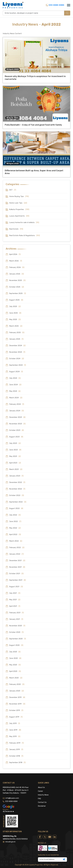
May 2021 (15, 600)
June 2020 (15, 658)
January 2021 (16, 619)
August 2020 (16, 645)
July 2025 (15, 306)
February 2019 (16, 743)
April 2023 (15, 463)
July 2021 (15, 593)
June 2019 (15, 730)
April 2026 (15, 254)
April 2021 (15, 606)
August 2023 (16, 437)
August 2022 (16, 508)
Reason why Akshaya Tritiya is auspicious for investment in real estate (35, 78)
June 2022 (15, 521)
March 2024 (16, 398)
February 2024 (17, 404)
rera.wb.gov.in (9, 830)
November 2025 (17, 280)
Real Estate (16, 229)
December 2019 (17, 697)
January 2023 (16, 476)
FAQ (39, 787)
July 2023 (15, 443)
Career (40, 780)
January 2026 (16, 274)
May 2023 (15, 456)
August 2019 (16, 717)
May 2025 (15, 319)
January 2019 (16, 749)
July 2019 (15, 723)
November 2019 (17, 704)
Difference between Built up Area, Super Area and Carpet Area (34, 172)
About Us (41, 776)
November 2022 (17, 489)
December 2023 (17, 417)
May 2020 (15, 665)
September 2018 (17, 762)
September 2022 (18, 502)
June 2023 (15, 450)
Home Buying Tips (19, 196)
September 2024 (18, 365)
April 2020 (15, 671)
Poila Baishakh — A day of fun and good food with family (33, 125)
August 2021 (16, 587)
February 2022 (17, 547)
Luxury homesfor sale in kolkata (24, 222)
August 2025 (16, 300)
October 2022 (17, 495)
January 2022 (16, 554)
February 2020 (17, 684)
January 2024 (16, 411)
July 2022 (15, 515)
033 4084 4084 (55, 5)
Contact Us (42, 791)
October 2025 (17, 287)
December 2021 (17, 561)
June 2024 (15, 385)
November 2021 (17, 567)
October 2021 (16, 574)
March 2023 (16, 469)
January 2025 (16, 339)
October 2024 (17, 359)
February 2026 (17, 267)
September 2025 (18, 293)
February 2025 (17, 332)
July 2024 (15, 378)
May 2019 (15, 736)
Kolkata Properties (19, 209)
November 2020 (17, 626)
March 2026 (16, 261)
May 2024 (15, 391)
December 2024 (17, 346)
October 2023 (16, 430)
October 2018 (16, 756)
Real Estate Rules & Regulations (24, 235)
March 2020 (16, 678)
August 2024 (16, 372)
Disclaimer (42, 795)
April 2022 (15, 534)
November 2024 (17, 352)
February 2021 (16, 613)
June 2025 (15, 313)
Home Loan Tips (18, 203)
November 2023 (17, 424)
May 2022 (15, 528)
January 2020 (16, 691)
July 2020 (15, 652)
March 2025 (16, 326)
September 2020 (18, 639)
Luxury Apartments (19, 216)
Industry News (43, 784)
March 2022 (16, 541)
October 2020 (16, 632)
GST (13, 190)
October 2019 (16, 710)
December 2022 (17, 482)
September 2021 (17, 580)
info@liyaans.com (11, 787)
